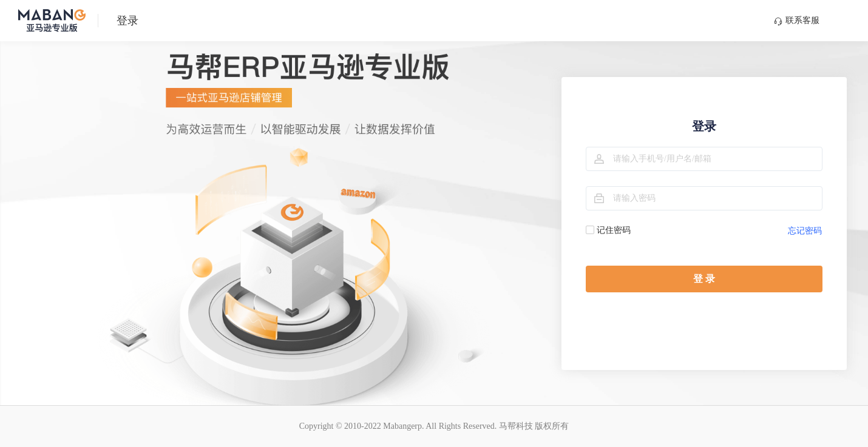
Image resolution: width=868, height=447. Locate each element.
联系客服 (797, 21)
